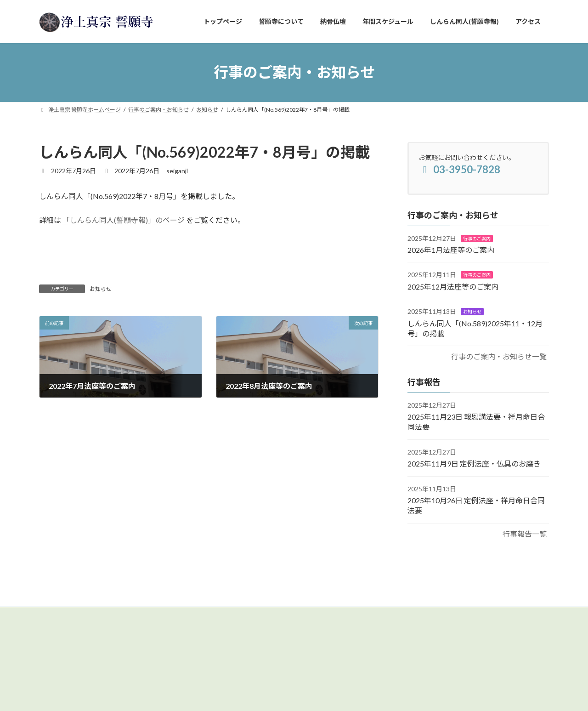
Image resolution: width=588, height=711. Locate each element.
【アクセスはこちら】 (71, 653)
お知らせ (101, 289)
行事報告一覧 (525, 533)
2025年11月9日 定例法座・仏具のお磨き (474, 464)
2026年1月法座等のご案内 (451, 250)
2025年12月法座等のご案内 (453, 286)
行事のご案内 (477, 238)
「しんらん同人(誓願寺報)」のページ (124, 220)
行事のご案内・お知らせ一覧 (499, 356)
